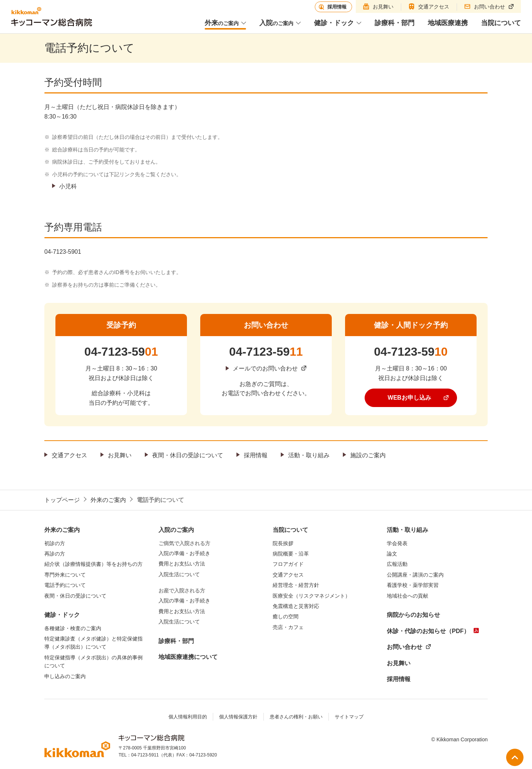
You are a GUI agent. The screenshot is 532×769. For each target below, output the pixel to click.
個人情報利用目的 (188, 717)
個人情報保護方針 (238, 717)
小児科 (68, 186)
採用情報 (256, 455)
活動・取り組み (309, 455)
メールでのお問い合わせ (265, 368)
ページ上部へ (515, 757)
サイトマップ (349, 717)
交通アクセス (69, 455)
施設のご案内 (368, 455)
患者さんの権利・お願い (296, 717)
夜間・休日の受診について (188, 455)
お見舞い (120, 455)
